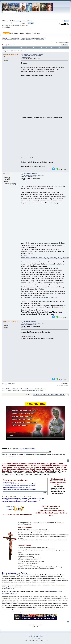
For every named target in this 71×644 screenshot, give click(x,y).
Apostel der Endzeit (12, 54)
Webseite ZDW (24, 12)
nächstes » (66, 43)
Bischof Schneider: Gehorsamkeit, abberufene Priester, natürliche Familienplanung (32, 56)
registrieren (29, 21)
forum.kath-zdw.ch (9, 593)
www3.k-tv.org (10, 506)
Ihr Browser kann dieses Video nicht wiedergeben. (35, 423)
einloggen (19, 21)
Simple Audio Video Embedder (36, 637)
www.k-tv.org (10, 508)
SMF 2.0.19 (28, 635)
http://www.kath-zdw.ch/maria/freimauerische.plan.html (39, 297)
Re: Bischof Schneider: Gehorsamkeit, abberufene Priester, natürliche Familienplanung (32, 175)
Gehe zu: (29, 395)
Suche (5, 449)
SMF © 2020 (35, 635)
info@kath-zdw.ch (9, 589)
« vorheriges (60, 43)
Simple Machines (43, 635)
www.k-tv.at (11, 509)
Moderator (8, 174)
